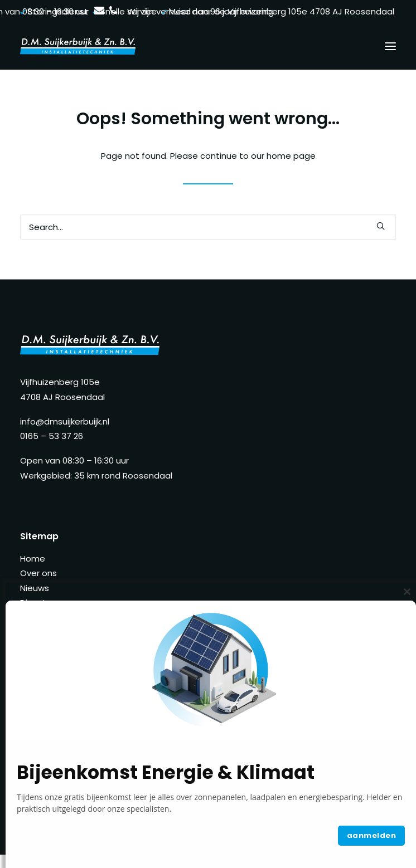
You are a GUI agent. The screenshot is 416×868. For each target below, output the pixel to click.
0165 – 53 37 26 (52, 436)
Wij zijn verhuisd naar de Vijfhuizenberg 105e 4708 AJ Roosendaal (261, 11)
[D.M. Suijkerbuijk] (78, 46)
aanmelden (372, 835)
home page (291, 156)
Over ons (38, 573)
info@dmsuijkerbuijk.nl (65, 421)
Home (33, 559)
